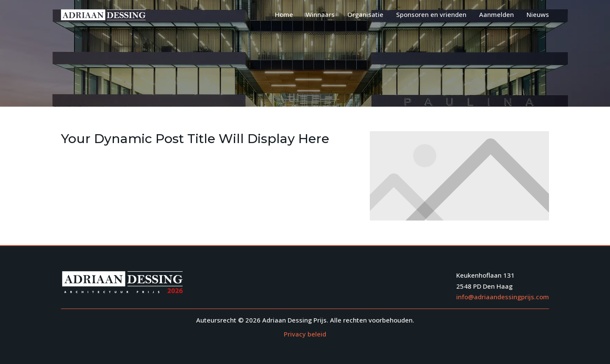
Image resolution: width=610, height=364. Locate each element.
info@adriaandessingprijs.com (503, 297)
